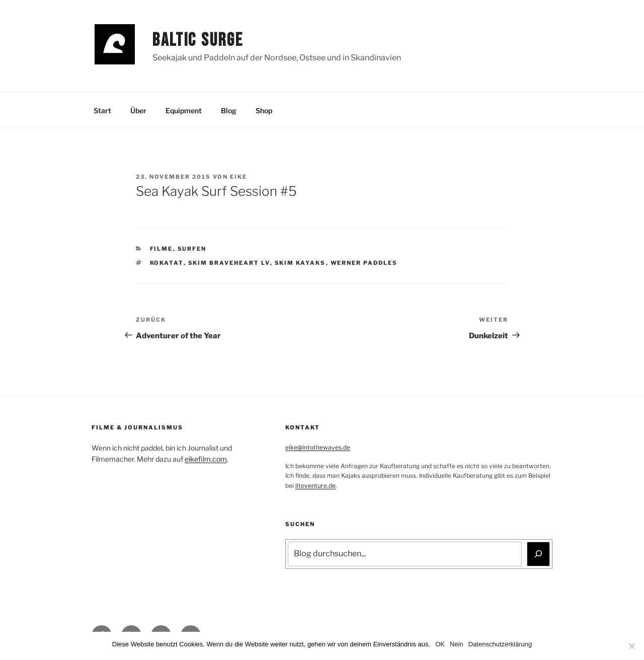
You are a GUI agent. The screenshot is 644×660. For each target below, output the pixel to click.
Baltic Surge (198, 41)
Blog (229, 111)
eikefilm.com (206, 459)
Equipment (184, 111)
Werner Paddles (364, 263)
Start (102, 111)
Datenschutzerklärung (500, 644)
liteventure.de (315, 486)
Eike (238, 177)
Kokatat (167, 263)
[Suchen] (538, 554)
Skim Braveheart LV (229, 263)
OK (440, 644)
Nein (457, 644)
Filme (162, 249)
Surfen (192, 249)
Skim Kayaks (300, 263)
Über (138, 111)
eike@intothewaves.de (318, 447)
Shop (264, 111)
